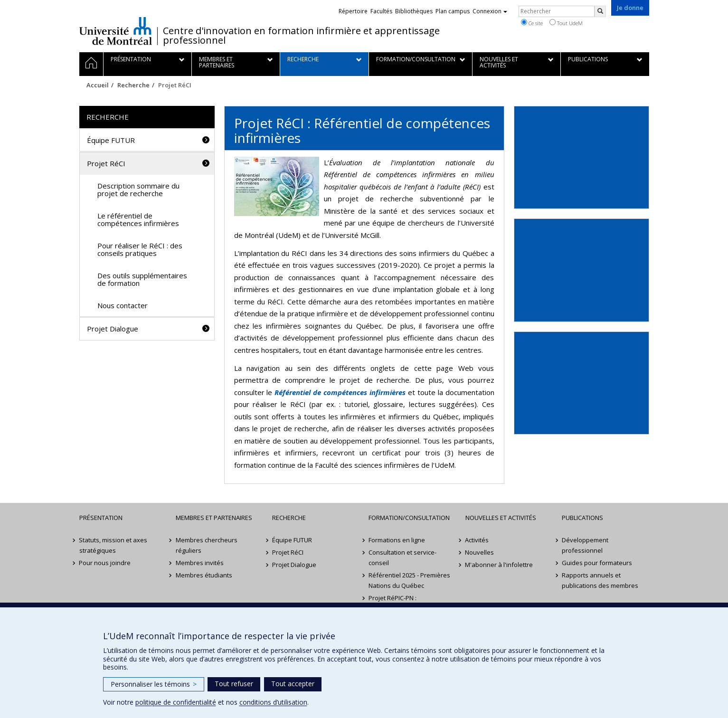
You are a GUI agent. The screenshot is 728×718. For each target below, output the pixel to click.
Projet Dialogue (113, 329)
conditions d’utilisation (273, 702)
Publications (582, 518)
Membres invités (200, 563)
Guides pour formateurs (597, 563)
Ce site (532, 23)
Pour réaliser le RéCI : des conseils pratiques (140, 250)
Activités (477, 540)
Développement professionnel (585, 545)
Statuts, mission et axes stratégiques (113, 545)
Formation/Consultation (409, 518)
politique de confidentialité (176, 702)
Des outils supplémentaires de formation (142, 279)
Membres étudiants (204, 575)
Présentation (101, 518)
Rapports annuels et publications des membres (600, 580)
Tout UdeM (566, 23)
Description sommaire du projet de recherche (138, 190)
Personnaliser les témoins (154, 684)
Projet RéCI (106, 163)
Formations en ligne (397, 540)
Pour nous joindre (105, 563)
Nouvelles (480, 552)
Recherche (133, 85)
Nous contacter (123, 305)
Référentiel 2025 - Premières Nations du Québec (409, 580)
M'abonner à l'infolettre (499, 565)
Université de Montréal (116, 31)
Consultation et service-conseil (402, 557)
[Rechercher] (600, 11)
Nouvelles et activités (501, 518)
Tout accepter (293, 684)
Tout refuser (234, 684)
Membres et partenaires (214, 518)
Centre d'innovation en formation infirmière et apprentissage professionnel (301, 36)
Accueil (98, 85)
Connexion (490, 11)
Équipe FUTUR (111, 140)
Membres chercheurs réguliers (207, 545)
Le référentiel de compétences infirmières (138, 220)
